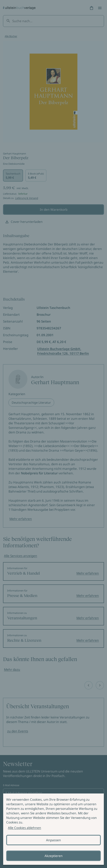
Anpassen (53, 840)
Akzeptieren (54, 856)
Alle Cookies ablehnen (25, 828)
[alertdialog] (53, 829)
